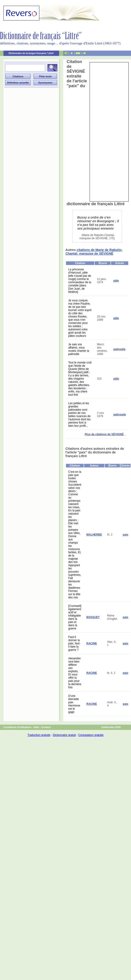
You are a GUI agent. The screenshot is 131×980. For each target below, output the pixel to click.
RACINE (92, 643)
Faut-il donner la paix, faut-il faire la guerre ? (74, 643)
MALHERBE (94, 535)
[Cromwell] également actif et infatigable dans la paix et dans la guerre (75, 617)
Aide (36, 727)
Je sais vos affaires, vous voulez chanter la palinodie (79, 349)
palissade (120, 415)
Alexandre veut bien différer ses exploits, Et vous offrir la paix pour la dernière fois (75, 673)
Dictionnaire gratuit (64, 735)
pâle (116, 281)
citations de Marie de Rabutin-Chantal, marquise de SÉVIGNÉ (94, 252)
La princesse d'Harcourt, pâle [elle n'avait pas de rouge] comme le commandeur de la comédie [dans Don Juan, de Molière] (80, 281)
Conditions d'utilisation (17, 727)
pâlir (116, 379)
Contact (46, 727)
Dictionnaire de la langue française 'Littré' (31, 53)
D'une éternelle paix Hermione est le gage (74, 704)
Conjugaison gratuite (91, 735)
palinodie (119, 349)
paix (125, 535)
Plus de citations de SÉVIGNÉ (104, 434)
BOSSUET (93, 617)
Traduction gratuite (39, 735)
